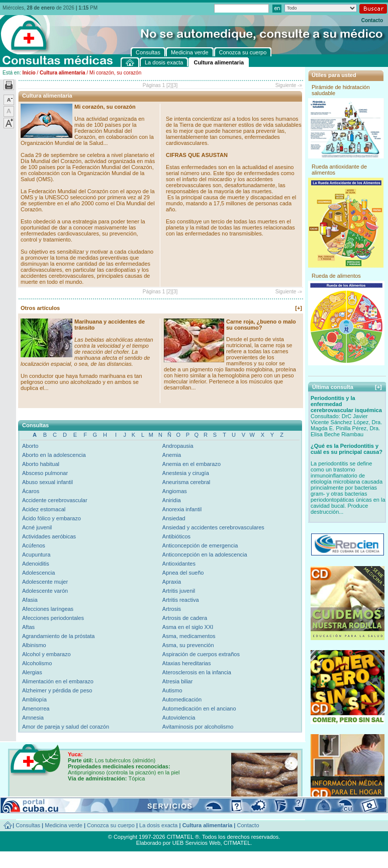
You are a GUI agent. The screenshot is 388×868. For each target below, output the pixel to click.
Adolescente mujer (45, 582)
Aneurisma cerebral (186, 482)
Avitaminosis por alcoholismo (198, 727)
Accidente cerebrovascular (55, 500)
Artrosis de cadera (185, 618)
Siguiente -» (289, 85)
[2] (169, 85)
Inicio (29, 73)
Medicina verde (64, 825)
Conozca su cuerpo (111, 825)
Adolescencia (38, 573)
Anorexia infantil (182, 509)
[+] (299, 308)
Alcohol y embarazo (46, 654)
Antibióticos (176, 536)
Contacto (372, 20)
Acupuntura (36, 555)
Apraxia (172, 582)
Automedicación (182, 699)
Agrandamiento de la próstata (58, 636)
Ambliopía (34, 699)
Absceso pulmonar (45, 473)
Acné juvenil (37, 527)
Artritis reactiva (181, 600)
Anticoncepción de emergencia (200, 545)
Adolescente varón (45, 591)
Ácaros (31, 491)
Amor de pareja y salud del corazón (66, 727)
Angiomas (175, 491)
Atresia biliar (178, 681)
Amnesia (33, 718)
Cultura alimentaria (63, 73)
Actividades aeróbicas (49, 536)
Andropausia (178, 446)
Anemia (172, 455)
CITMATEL (237, 843)
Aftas (28, 627)
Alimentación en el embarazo (58, 681)
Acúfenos (34, 545)
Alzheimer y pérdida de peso (57, 690)
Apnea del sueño (183, 573)
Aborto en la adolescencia (54, 455)
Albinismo (34, 645)
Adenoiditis (36, 564)
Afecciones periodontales (53, 618)
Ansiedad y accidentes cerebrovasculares (213, 527)
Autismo (172, 690)
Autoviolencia (179, 718)
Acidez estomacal (44, 509)
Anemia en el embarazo (191, 464)
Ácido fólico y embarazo (52, 518)
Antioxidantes (179, 564)
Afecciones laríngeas (48, 609)
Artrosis (172, 609)
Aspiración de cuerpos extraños (201, 654)
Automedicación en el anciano (199, 708)
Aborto (30, 446)
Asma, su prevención (188, 645)
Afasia (30, 600)
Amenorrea (36, 708)
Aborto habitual (41, 464)
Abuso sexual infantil (47, 482)
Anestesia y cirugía (186, 473)
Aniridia (172, 500)
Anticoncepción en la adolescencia (205, 555)
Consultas (28, 825)
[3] (175, 85)
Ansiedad (174, 518)
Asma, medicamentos (189, 636)
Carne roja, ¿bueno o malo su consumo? (261, 325)
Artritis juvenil (179, 591)
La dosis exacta (158, 825)
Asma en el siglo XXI (188, 627)
